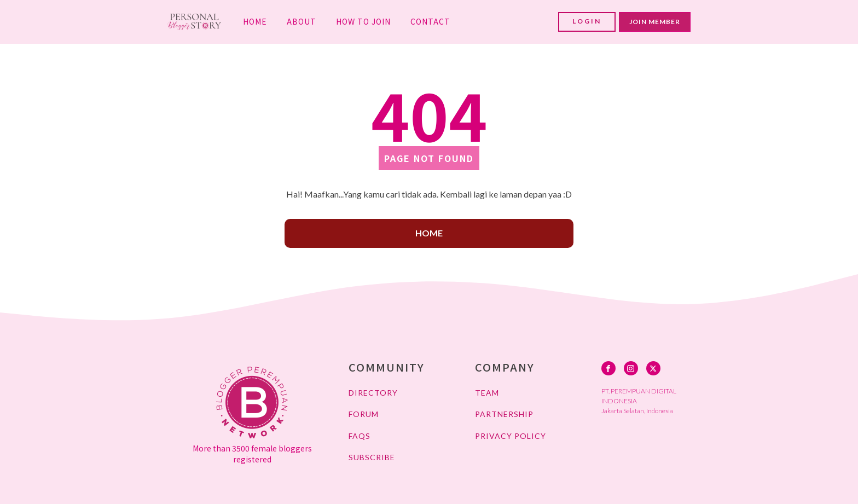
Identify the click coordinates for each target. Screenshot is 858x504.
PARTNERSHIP (504, 414)
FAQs (360, 436)
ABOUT (302, 21)
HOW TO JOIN (363, 21)
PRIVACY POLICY (511, 436)
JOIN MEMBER (655, 22)
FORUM (364, 414)
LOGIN (587, 21)
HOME (255, 21)
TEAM (487, 393)
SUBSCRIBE (372, 457)
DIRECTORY (373, 393)
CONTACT (430, 21)
